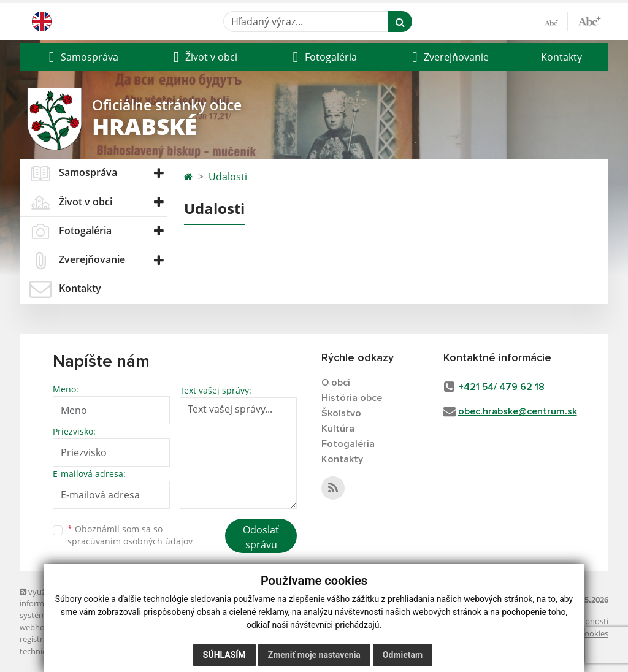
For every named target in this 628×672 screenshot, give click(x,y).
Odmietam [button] (403, 655)
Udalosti (228, 177)
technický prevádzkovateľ (66, 651)
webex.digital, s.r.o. (101, 627)
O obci (336, 383)
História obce (352, 398)
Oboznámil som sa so (130, 535)
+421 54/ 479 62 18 (501, 387)
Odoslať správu (261, 537)
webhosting (41, 627)
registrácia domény (54, 639)
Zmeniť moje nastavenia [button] (314, 655)
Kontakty (561, 57)
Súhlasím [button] (224, 655)
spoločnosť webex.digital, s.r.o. (148, 639)
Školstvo (341, 413)
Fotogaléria (348, 444)
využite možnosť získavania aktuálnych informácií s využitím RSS (95, 598)
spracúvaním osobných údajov (130, 541)
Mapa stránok (119, 615)
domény (154, 627)
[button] (82, 57)
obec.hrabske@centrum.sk (518, 411)
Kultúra (338, 429)
